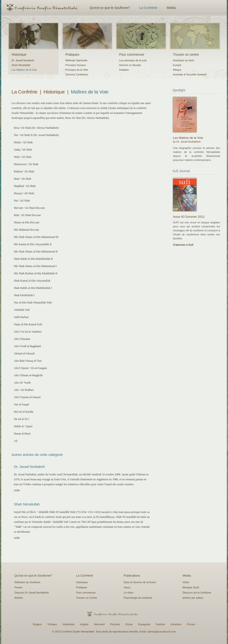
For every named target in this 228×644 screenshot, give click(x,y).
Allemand (99, 624)
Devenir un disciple (130, 65)
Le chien (129, 593)
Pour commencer (132, 54)
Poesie (19, 587)
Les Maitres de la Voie (24, 70)
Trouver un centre (186, 54)
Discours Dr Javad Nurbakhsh (32, 593)
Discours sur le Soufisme (197, 593)
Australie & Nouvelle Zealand (190, 74)
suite (17, 490)
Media (187, 576)
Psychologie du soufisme (138, 598)
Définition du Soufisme (28, 582)
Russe (129, 624)
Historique (19, 54)
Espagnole (144, 624)
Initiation (124, 70)
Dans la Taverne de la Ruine (140, 582)
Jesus (127, 587)
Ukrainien (176, 624)
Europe (177, 65)
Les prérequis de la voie (133, 60)
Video (186, 582)
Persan (191, 624)
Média (171, 8)
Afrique (177, 70)
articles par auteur (193, 598)
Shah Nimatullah (21, 65)
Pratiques (72, 54)
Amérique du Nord (183, 60)
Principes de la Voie (77, 70)
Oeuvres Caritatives (77, 74)
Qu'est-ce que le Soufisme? (110, 8)
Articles (19, 598)
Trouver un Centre (87, 598)
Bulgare (37, 624)
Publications (132, 576)
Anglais (84, 624)
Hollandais (69, 624)
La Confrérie (148, 8)
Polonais (115, 624)
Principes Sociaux (76, 65)
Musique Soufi (191, 587)
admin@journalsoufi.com (162, 632)
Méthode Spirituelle (76, 60)
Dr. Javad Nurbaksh (23, 60)
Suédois (161, 624)
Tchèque (52, 624)
